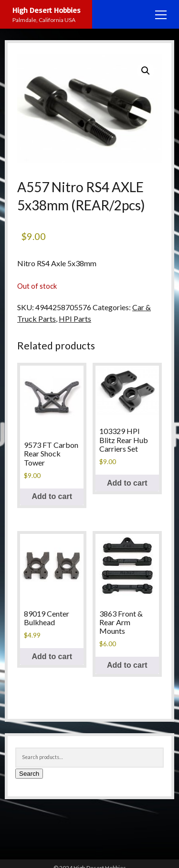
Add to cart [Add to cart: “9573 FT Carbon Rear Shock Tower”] (52, 496)
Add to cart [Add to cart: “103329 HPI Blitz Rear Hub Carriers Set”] (127, 483)
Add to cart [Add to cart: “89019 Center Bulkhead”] (52, 656)
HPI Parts (75, 319)
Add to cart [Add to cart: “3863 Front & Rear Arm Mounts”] (127, 665)
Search (29, 774)
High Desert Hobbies (47, 10)
